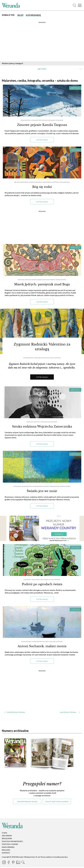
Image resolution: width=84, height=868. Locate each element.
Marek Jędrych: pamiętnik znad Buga (42, 284)
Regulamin (7, 839)
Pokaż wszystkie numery (57, 802)
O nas (4, 834)
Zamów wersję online (27, 802)
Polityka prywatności (12, 842)
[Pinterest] (13, 863)
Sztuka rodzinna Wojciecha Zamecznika (42, 427)
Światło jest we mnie (42, 492)
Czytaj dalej (42, 140)
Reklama (6, 851)
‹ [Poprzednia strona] (15, 713)
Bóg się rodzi (42, 187)
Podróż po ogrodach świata (42, 585)
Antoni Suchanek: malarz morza (42, 647)
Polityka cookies (10, 845)
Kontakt (6, 854)
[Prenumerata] (18, 863)
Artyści (75, 88)
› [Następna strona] (69, 713)
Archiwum (7, 836)
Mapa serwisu (8, 848)
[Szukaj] (74, 5)
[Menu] (80, 5)
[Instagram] (4, 863)
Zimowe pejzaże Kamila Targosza (42, 125)
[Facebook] (9, 863)
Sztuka (76, 150)
